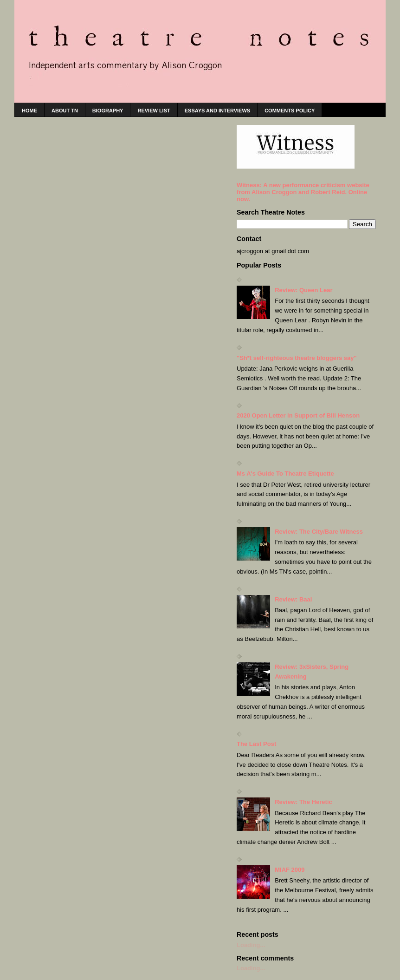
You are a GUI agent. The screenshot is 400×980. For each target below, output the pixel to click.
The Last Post (256, 744)
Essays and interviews (217, 111)
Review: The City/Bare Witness (319, 532)
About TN (65, 111)
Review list (154, 111)
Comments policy (290, 111)
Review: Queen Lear (303, 290)
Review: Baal (293, 599)
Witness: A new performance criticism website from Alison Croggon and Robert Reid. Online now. (303, 192)
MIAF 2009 (290, 870)
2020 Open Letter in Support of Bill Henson (298, 415)
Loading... (251, 945)
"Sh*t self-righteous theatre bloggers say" (297, 358)
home (29, 111)
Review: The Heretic (303, 802)
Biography (108, 111)
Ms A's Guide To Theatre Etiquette (285, 474)
